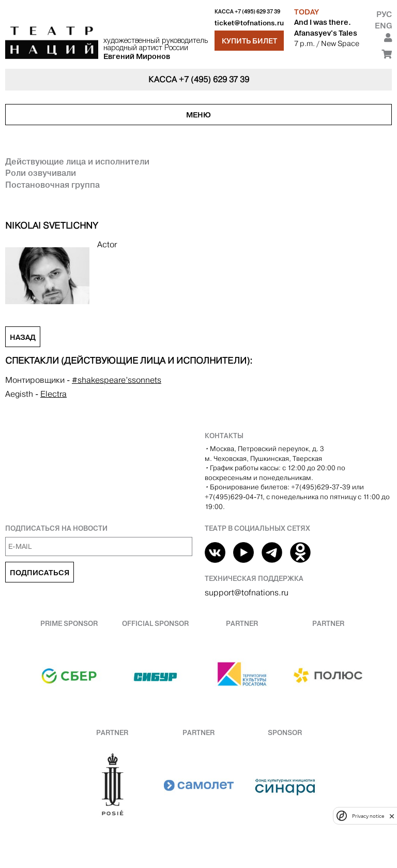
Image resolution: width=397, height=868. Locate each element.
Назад (23, 337)
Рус (384, 14)
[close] (392, 816)
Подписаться (40, 573)
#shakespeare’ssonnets (117, 380)
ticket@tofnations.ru (249, 23)
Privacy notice (368, 816)
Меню (198, 115)
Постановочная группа (52, 185)
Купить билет (249, 41)
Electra (54, 394)
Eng (383, 26)
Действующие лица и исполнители (77, 161)
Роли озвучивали (41, 173)
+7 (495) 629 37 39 (257, 12)
